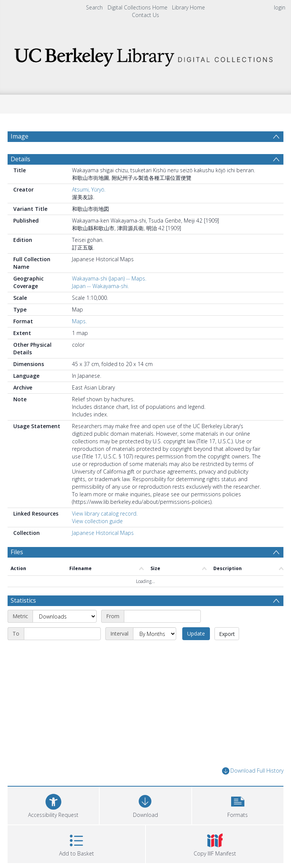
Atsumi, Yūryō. (89, 189)
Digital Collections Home (138, 7)
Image (20, 136)
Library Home (189, 7)
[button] (238, 805)
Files (17, 552)
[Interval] (155, 634)
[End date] (62, 634)
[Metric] (65, 616)
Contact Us (145, 15)
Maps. (79, 321)
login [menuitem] (280, 7)
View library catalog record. (105, 513)
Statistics (23, 600)
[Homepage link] (145, 55)
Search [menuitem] (94, 7)
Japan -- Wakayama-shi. (100, 286)
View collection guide (97, 521)
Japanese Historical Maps (103, 533)
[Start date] (162, 616)
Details (20, 159)
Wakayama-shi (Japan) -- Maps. (109, 278)
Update (196, 633)
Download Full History (253, 771)
